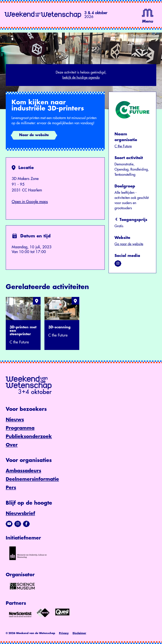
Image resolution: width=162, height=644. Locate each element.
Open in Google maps (30, 202)
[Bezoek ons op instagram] (118, 263)
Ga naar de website (129, 244)
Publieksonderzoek (29, 436)
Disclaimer (79, 633)
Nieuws (15, 420)
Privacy (64, 633)
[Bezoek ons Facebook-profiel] (26, 524)
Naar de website (34, 135)
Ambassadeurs (23, 471)
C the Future (123, 146)
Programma (20, 428)
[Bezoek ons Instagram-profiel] (18, 524)
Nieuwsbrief (20, 513)
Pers (11, 488)
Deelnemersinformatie (32, 479)
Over (12, 445)
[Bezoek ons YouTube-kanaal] (9, 524)
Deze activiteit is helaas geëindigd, (81, 75)
